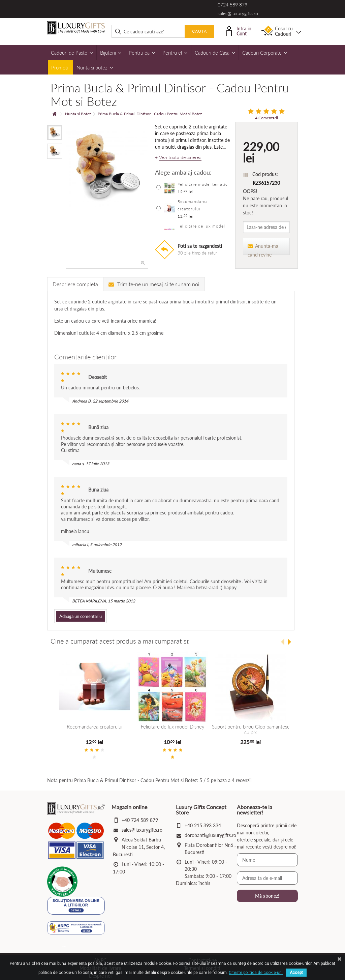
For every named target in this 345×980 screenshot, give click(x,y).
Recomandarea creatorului (95, 726)
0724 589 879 (232, 5)
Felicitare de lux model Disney (172, 726)
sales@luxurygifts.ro (238, 13)
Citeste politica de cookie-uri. (256, 973)
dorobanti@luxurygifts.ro (210, 835)
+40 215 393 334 (203, 825)
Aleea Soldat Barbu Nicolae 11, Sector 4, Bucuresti (139, 847)
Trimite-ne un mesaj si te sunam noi (154, 284)
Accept (296, 973)
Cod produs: (265, 174)
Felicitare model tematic (203, 184)
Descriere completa (75, 284)
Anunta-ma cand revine (263, 249)
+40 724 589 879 (140, 820)
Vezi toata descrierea (180, 157)
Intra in (239, 31)
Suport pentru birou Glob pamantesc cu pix (251, 729)
